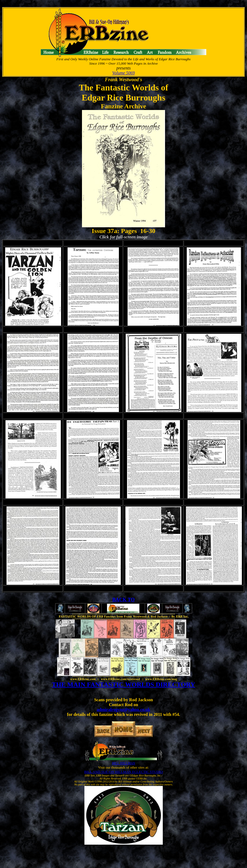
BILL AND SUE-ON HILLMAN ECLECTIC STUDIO (123, 772)
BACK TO (123, 600)
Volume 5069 (123, 73)
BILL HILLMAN (123, 763)
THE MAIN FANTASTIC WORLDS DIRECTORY (123, 684)
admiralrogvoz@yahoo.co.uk (124, 710)
